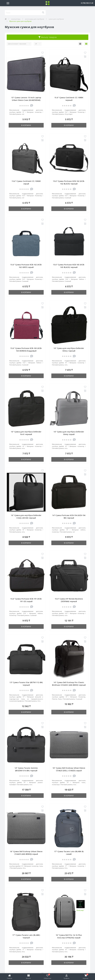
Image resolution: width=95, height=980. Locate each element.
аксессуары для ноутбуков (35, 19)
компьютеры (16, 19)
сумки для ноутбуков (56, 19)
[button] (87, 3)
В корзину (26, 125)
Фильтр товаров (47, 37)
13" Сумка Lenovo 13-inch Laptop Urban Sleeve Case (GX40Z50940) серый (26, 100)
